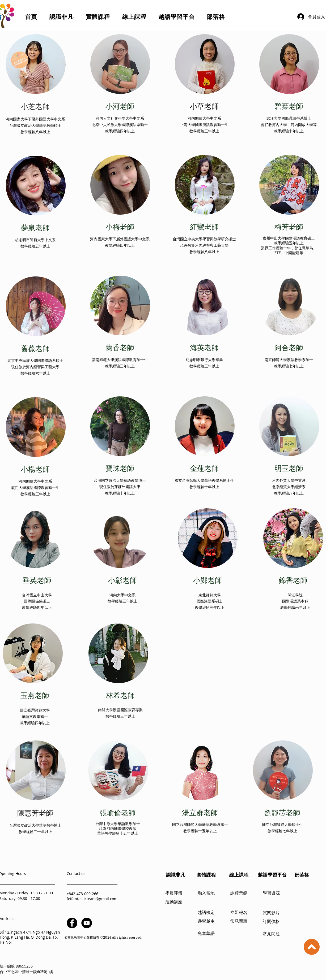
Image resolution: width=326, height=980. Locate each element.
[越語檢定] (206, 913)
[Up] (312, 947)
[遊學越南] (206, 922)
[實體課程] (206, 875)
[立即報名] (239, 913)
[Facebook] (72, 923)
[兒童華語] (206, 934)
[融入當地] (206, 894)
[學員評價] (174, 894)
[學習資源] (271, 894)
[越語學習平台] (272, 875)
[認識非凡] (176, 875)
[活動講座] (174, 902)
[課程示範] (239, 894)
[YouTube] (87, 923)
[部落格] (302, 875)
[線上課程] (239, 875)
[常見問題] (239, 922)
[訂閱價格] (271, 922)
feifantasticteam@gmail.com (92, 899)
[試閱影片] (271, 913)
